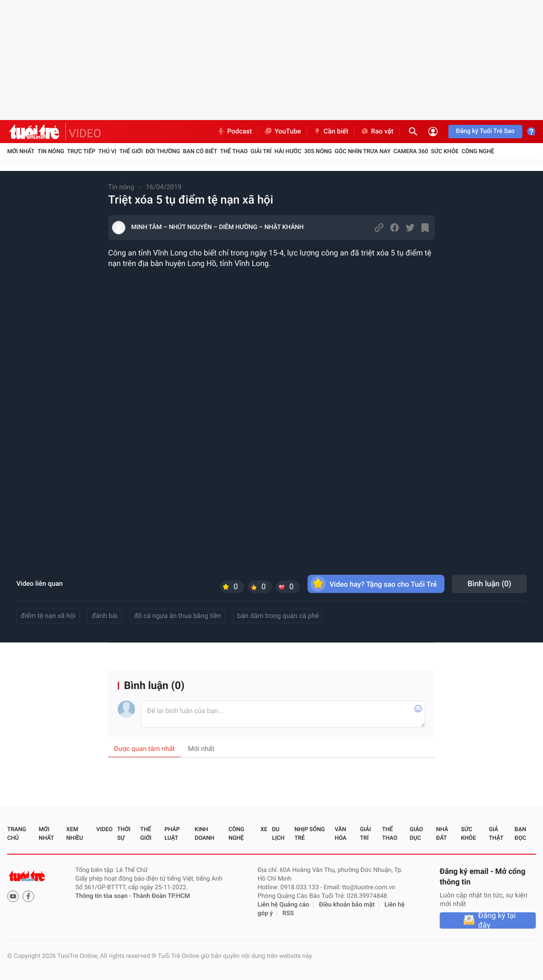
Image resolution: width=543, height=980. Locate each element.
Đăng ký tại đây (497, 920)
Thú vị (107, 151)
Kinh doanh (204, 834)
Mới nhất (21, 151)
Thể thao (234, 151)
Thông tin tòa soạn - (104, 896)
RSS (288, 913)
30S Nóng (318, 151)
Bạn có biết (200, 151)
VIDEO (85, 133)
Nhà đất (442, 834)
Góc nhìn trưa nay (363, 151)
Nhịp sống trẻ (310, 834)
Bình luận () (489, 584)
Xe (264, 829)
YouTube (282, 132)
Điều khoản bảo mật (347, 905)
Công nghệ (478, 151)
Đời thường (163, 151)
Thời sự (124, 834)
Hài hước (288, 151)
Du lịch (278, 834)
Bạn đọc (520, 834)
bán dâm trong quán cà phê (278, 616)
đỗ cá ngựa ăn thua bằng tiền (178, 616)
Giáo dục (417, 834)
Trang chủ (17, 834)
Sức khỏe (445, 151)
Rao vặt (377, 132)
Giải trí (261, 151)
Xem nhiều (75, 834)
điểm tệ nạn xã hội (48, 616)
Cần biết (331, 132)
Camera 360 (411, 151)
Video (104, 829)
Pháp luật (172, 834)
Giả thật (496, 834)
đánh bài (105, 616)
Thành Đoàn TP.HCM (161, 896)
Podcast (234, 132)
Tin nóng (51, 151)
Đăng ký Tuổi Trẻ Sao (485, 131)
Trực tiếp (81, 151)
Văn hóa (340, 834)
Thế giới (131, 151)
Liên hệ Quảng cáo (284, 905)
